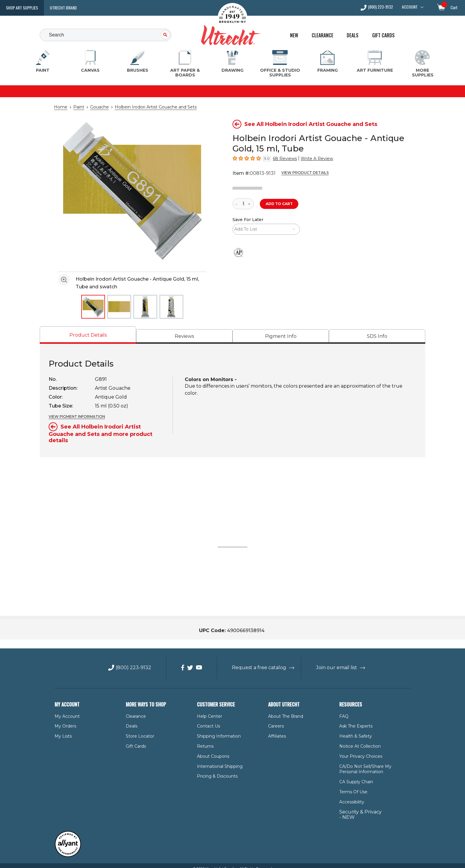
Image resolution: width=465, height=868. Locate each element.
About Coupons (211, 750)
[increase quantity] (250, 204)
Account (410, 7)
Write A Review (311, 159)
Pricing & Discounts (215, 770)
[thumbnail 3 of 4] (145, 307)
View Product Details (300, 173)
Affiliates (276, 730)
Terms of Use (352, 786)
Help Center (208, 710)
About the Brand (284, 710)
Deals (353, 35)
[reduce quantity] (237, 204)
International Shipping (217, 760)
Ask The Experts (354, 720)
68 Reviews (283, 159)
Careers (276, 720)
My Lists (62, 730)
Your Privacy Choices (359, 750)
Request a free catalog (259, 662)
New (294, 35)
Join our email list (332, 662)
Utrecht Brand (63, 8)
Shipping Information (216, 730)
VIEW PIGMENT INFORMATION (75, 417)
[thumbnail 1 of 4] (93, 307)
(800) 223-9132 (380, 7)
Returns (204, 740)
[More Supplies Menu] (422, 64)
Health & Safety (354, 730)
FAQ (343, 710)
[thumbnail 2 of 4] (119, 307)
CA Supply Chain (355, 776)
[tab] (88, 335)
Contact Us (207, 720)
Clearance (323, 35)
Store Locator (138, 730)
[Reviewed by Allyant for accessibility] (68, 849)
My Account (65, 710)
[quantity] (243, 204)
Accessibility (351, 796)
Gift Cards (383, 35)
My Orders (64, 720)
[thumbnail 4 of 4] (171, 307)
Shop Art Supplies (22, 8)
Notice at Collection (357, 740)
